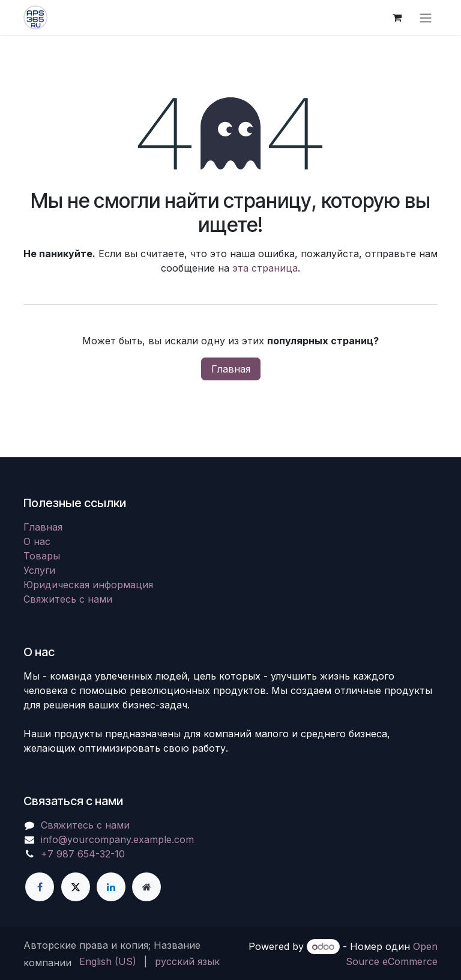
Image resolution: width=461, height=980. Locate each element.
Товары (42, 556)
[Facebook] (40, 887)
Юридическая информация (88, 585)
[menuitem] (108, 961)
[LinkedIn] (111, 887)
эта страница (265, 268)
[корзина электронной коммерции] (397, 17)
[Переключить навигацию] (426, 17)
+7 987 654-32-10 (83, 854)
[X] (76, 887)
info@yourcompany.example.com (117, 839)
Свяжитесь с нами (68, 599)
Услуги (39, 570)
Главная (231, 369)
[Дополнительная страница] (146, 887)
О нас (37, 541)
